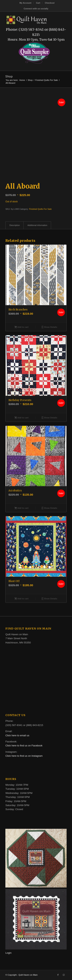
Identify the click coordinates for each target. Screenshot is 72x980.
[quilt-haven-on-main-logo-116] (27, 19)
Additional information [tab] (37, 225)
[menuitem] (25, 3)
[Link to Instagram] (64, 975)
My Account (25, 3)
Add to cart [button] (21, 327)
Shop (9, 76)
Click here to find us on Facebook (24, 746)
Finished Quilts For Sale (40, 209)
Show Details (49, 327)
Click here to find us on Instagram (24, 756)
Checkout (50, 3)
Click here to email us (17, 735)
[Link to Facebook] (58, 975)
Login (8, 953)
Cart (38, 3)
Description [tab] (15, 225)
